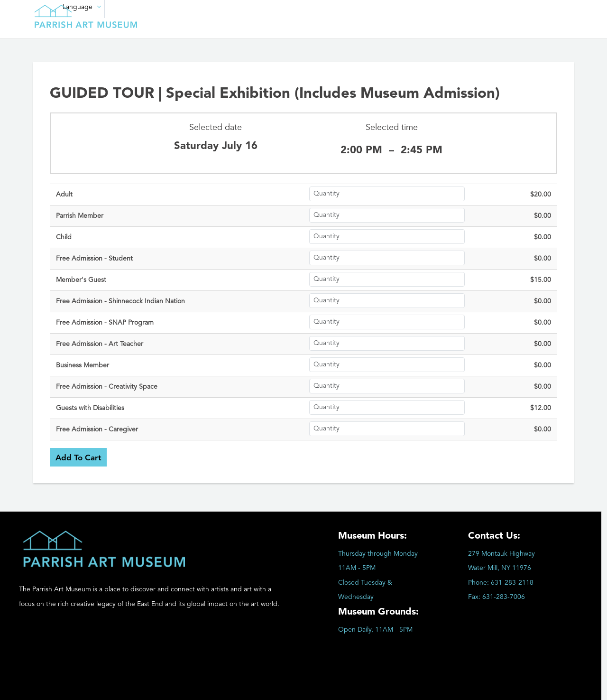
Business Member (83, 365)
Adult (64, 195)
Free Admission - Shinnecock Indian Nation (120, 301)
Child (64, 237)
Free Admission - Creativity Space (107, 387)
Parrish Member (80, 216)
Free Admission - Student (94, 259)
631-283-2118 (512, 583)
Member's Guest (81, 280)
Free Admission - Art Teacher (100, 344)
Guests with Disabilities (90, 408)
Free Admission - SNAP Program (105, 323)
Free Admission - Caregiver (97, 429)
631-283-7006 (504, 597)
